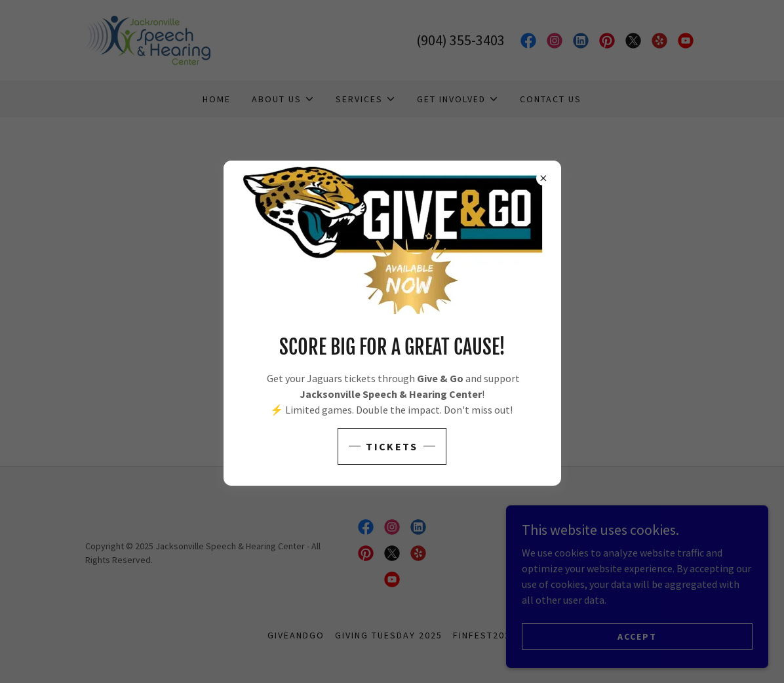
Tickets (392, 446)
